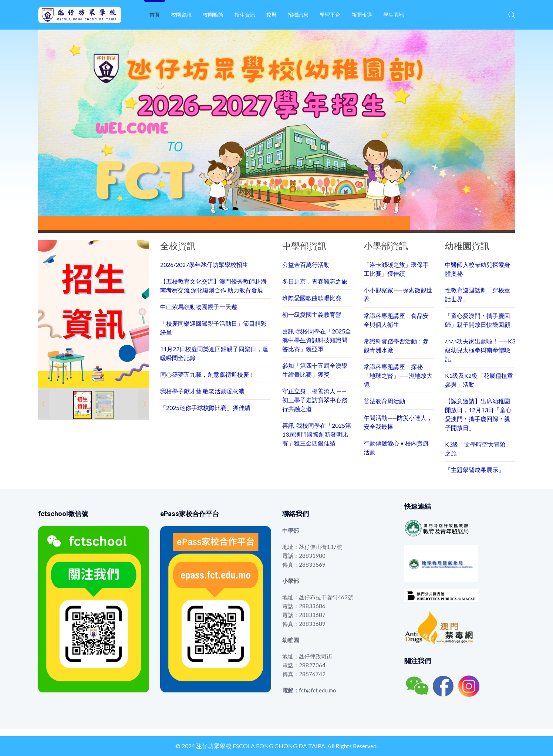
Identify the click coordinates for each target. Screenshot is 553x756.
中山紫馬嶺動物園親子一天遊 (199, 307)
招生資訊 (245, 15)
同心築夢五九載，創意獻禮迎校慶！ (208, 374)
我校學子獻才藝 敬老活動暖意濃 (202, 391)
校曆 (272, 15)
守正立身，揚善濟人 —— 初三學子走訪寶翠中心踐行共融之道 (315, 400)
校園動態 (213, 15)
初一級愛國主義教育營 (312, 314)
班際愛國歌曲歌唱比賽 (312, 298)
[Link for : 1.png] (94, 314)
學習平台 (330, 15)
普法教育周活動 (384, 401)
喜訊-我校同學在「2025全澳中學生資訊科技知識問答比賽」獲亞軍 (317, 340)
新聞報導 (362, 15)
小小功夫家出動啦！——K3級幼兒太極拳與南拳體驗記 (480, 350)
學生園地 (394, 15)
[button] (512, 15)
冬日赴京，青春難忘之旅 (315, 281)
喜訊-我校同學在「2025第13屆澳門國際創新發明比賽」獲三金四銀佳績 (317, 434)
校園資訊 (181, 15)
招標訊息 (298, 15)
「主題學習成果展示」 (475, 470)
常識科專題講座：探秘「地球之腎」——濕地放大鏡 (398, 375)
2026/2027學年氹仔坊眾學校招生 (204, 265)
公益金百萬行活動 (306, 265)
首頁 (155, 15)
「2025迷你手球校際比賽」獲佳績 (205, 408)
